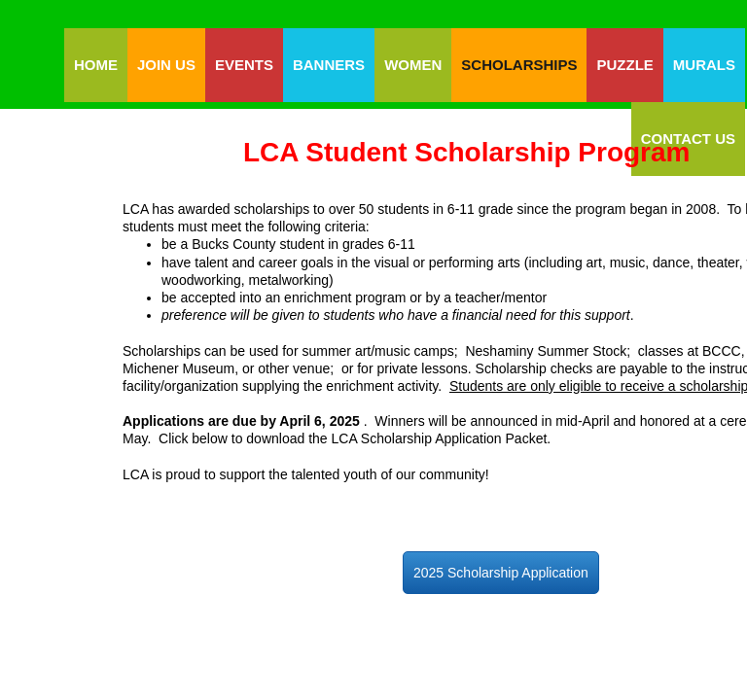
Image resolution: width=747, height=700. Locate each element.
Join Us (166, 65)
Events (244, 65)
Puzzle (624, 65)
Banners (329, 65)
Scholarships (519, 65)
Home (96, 65)
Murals (704, 65)
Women (413, 65)
